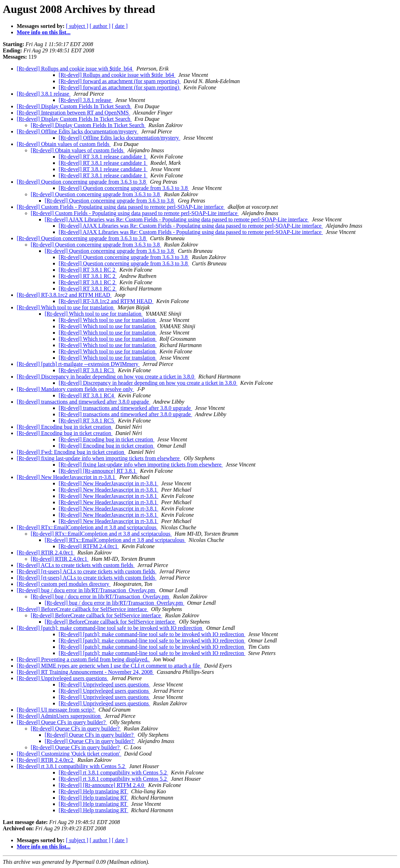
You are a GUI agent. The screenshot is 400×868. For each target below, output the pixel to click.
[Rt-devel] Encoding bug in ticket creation (65, 427)
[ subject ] (77, 26)
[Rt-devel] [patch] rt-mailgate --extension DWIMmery (78, 364)
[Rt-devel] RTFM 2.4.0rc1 (89, 546)
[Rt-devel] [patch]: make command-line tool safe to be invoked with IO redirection (110, 628)
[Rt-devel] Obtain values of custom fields (64, 144)
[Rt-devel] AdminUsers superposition (59, 716)
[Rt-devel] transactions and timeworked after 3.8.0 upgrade (84, 402)
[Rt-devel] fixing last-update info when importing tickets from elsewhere (99, 458)
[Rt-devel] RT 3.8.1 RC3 (87, 370)
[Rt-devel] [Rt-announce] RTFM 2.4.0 (102, 785)
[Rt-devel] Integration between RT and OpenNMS (73, 113)
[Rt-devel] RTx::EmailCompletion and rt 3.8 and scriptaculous (87, 527)
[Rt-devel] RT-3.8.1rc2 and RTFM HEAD (64, 295)
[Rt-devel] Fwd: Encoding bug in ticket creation (71, 452)
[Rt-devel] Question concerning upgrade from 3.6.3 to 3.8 (82, 182)
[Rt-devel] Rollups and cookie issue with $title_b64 (75, 69)
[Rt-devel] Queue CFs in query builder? (62, 722)
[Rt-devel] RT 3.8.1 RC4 (87, 395)
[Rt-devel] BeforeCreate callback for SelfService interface (83, 609)
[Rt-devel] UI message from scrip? (56, 710)
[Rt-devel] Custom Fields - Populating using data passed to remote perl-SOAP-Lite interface (121, 207)
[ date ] (120, 26)
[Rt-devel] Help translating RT (94, 791)
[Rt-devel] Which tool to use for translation (66, 307)
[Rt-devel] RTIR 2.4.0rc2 (46, 760)
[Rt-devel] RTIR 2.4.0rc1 (46, 553)
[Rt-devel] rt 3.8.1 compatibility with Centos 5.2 (72, 766)
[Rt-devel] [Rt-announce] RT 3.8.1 (98, 471)
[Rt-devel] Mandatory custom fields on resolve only (75, 389)
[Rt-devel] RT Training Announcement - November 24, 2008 (85, 672)
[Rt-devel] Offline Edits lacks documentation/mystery (78, 131)
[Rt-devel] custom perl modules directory (64, 584)
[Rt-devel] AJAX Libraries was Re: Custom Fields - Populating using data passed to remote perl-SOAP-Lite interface (177, 219)
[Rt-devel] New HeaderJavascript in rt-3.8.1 (67, 477)
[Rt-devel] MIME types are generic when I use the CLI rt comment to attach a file (109, 666)
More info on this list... (44, 32)
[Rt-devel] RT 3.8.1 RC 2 (88, 270)
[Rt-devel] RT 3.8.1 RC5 (87, 421)
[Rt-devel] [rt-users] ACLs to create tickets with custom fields (87, 571)
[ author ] (100, 26)
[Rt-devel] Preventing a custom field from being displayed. (83, 659)
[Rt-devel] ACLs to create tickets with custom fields (76, 565)
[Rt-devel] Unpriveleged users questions (62, 678)
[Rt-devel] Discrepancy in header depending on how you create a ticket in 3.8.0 (106, 377)
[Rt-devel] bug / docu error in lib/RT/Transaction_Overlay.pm (87, 590)
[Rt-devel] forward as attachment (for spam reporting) (120, 81)
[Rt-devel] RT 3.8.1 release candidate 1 (103, 157)
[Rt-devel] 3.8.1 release (44, 94)
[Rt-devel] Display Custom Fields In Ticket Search (74, 106)
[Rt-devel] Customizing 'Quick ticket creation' (69, 754)
